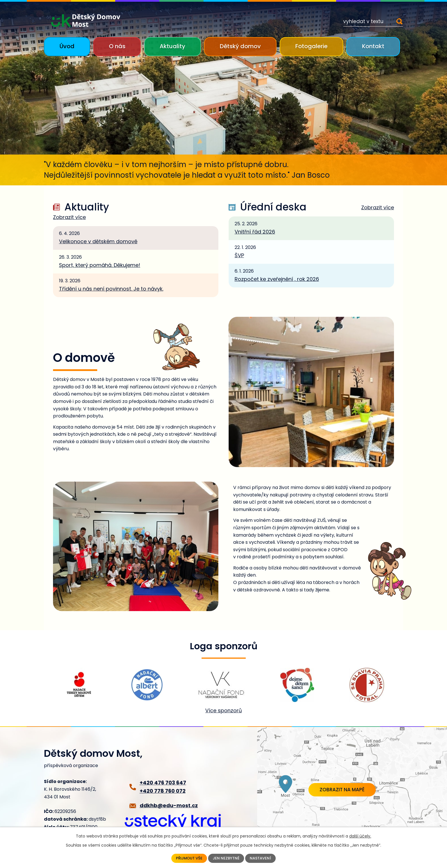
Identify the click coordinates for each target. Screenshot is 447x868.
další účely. (360, 835)
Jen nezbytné (227, 858)
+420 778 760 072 (163, 791)
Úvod (67, 46)
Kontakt (373, 46)
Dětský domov (240, 46)
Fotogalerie (311, 46)
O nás (117, 46)
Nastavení (262, 858)
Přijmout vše (188, 858)
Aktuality (172, 46)
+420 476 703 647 (163, 783)
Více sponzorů (223, 710)
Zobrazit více (69, 217)
